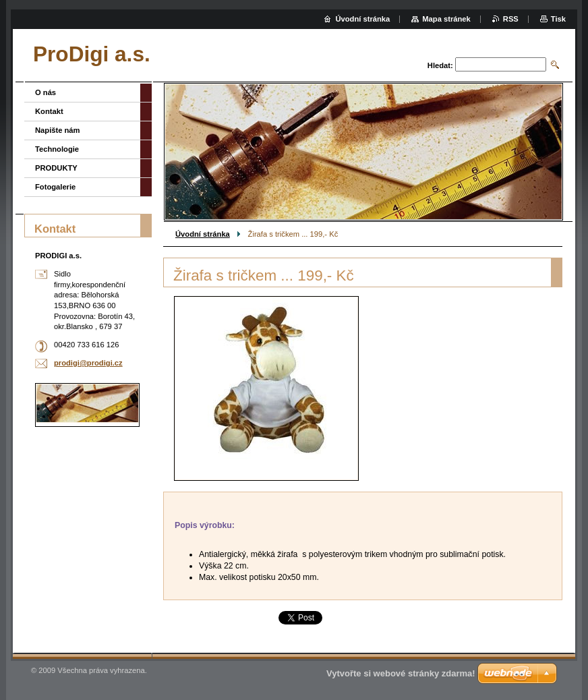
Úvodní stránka (203, 234)
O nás (46, 92)
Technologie (57, 149)
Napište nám (58, 130)
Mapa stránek (446, 19)
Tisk (558, 19)
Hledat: (440, 65)
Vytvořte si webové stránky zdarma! (401, 673)
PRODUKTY (56, 168)
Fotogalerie (55, 187)
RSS (511, 19)
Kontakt (49, 111)
